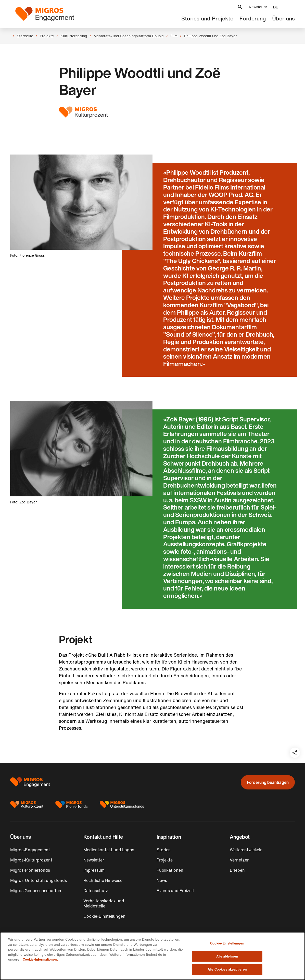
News (162, 880)
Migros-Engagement (30, 850)
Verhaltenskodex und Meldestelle (104, 903)
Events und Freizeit (175, 891)
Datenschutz (96, 891)
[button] (240, 7)
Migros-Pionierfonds (30, 870)
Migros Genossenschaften (36, 891)
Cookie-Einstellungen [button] (104, 916)
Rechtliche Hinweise (103, 880)
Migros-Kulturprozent (31, 860)
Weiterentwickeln (246, 850)
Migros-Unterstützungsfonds (39, 880)
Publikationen (170, 870)
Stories (163, 850)
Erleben (237, 870)
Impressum (94, 870)
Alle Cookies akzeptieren (227, 969)
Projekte (165, 860)
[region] (152, 956)
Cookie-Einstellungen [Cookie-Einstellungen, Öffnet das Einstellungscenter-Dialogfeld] (227, 943)
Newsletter (258, 7)
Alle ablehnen (227, 956)
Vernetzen (240, 860)
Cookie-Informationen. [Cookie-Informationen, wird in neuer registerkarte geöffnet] (40, 959)
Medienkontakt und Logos (109, 850)
